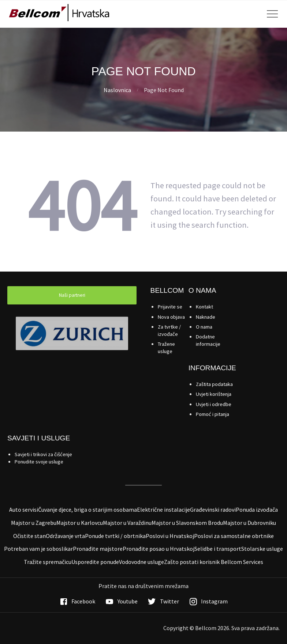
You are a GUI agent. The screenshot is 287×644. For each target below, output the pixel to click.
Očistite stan (29, 536)
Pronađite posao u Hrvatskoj (159, 549)
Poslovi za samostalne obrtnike (234, 536)
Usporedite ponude (95, 562)
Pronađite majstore (98, 549)
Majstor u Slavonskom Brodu (187, 523)
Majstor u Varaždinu (127, 523)
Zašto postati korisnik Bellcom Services (214, 562)
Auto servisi (24, 509)
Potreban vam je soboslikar (38, 549)
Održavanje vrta (65, 536)
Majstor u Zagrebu (34, 523)
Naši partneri (72, 295)
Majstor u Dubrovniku (249, 523)
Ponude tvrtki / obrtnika (115, 536)
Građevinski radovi (213, 509)
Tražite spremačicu (48, 562)
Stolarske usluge (262, 549)
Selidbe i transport (218, 549)
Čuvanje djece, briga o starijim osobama (87, 509)
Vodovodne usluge (141, 562)
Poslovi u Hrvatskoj (170, 536)
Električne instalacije (163, 509)
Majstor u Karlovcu (80, 523)
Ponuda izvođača (257, 509)
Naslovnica (117, 90)
